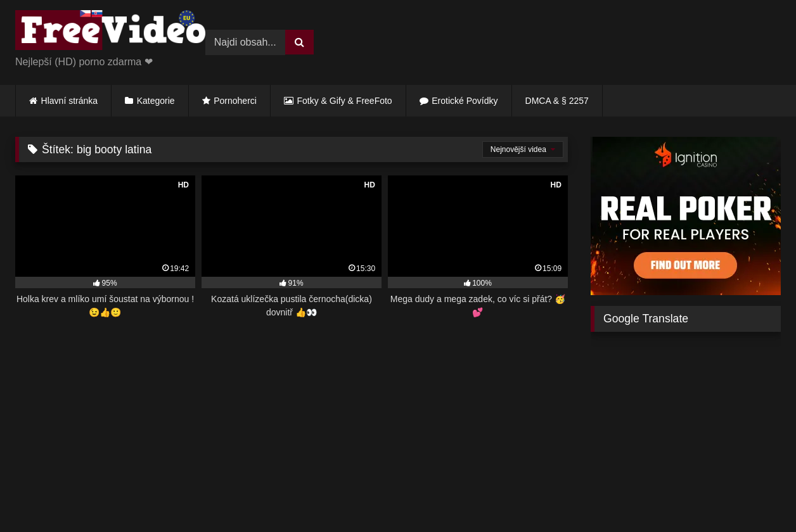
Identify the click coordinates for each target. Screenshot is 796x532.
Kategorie (156, 101)
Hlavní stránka (69, 101)
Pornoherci (235, 101)
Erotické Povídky (465, 101)
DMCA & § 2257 (557, 101)
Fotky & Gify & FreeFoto (345, 101)
